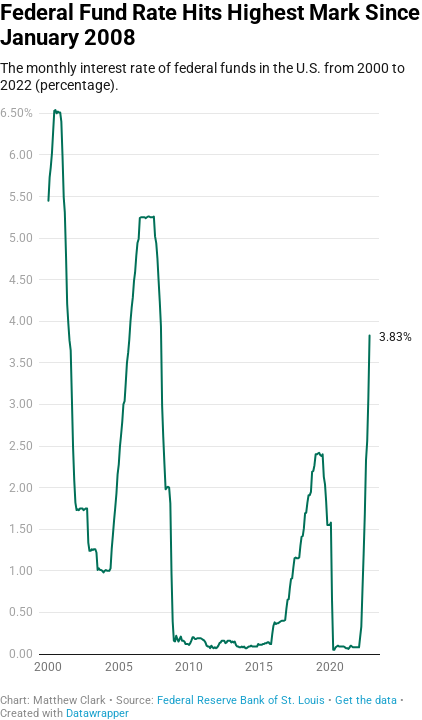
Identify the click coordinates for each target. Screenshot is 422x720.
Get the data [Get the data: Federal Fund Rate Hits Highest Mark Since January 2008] (366, 700)
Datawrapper (97, 713)
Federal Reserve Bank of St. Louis (241, 700)
